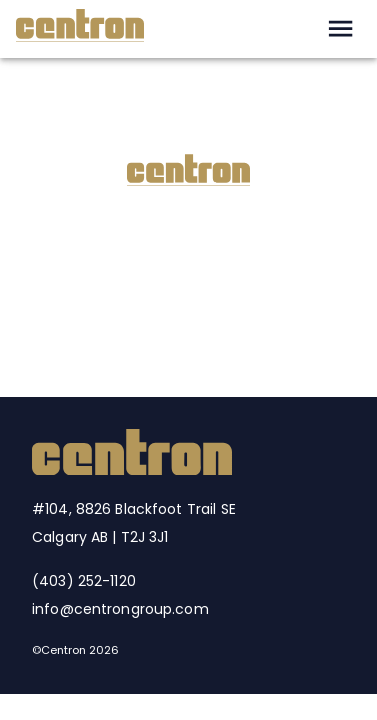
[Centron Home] (132, 469)
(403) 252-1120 (84, 581)
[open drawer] (340, 28)
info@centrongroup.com (120, 609)
